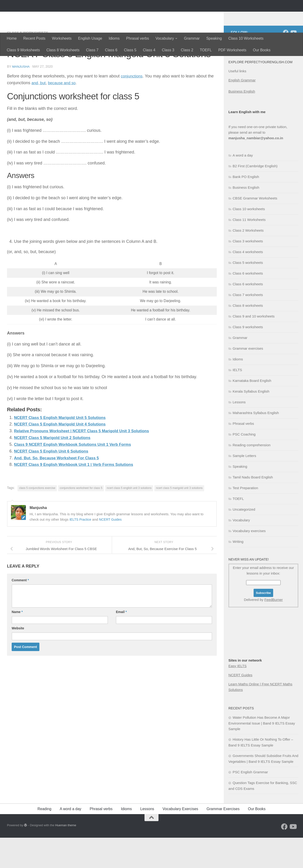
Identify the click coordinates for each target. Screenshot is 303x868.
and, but (39, 113)
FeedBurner (274, 630)
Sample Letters (244, 486)
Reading (45, 839)
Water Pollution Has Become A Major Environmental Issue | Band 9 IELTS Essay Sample (262, 753)
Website (18, 658)
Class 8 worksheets (248, 336)
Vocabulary (165, 38)
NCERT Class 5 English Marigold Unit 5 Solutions (63, 448)
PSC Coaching (244, 465)
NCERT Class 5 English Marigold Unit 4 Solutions (63, 454)
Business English (242, 122)
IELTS (237, 400)
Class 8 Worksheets (63, 50)
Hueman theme (66, 856)
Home (12, 38)
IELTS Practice (81, 549)
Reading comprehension (252, 475)
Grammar (192, 38)
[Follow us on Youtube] (293, 63)
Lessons (239, 432)
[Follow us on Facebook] (286, 63)
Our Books (262, 50)
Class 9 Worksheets (23, 50)
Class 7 (92, 50)
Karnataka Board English (252, 411)
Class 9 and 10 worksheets (254, 347)
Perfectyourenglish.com (61, 16)
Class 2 (187, 50)
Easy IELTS (238, 696)
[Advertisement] (252, 672)
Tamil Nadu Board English (253, 507)
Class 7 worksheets (248, 325)
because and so (64, 113)
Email (121, 642)
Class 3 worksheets (248, 271)
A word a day (243, 186)
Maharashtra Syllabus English (256, 443)
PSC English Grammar (250, 802)
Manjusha (21, 97)
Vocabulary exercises (249, 561)
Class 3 (168, 50)
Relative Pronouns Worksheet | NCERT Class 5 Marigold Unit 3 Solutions (86, 461)
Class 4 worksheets (248, 282)
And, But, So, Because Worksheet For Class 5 (60, 488)
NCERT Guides (112, 549)
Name (17, 642)
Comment (20, 610)
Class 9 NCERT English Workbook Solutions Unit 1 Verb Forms (77, 474)
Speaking (214, 38)
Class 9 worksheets (248, 357)
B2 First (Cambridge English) (255, 196)
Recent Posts (34, 38)
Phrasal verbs (138, 38)
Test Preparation (245, 518)
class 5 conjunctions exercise (37, 518)
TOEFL (206, 50)
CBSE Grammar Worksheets (255, 228)
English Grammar (242, 110)
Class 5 (130, 50)
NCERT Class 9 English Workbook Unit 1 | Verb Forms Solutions (78, 495)
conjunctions (132, 106)
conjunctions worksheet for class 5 (81, 518)
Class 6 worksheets (248, 304)
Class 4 (149, 50)
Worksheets (62, 38)
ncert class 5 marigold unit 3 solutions (179, 518)
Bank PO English (246, 207)
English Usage (90, 38)
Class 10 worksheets (249, 239)
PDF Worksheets (232, 50)
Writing (238, 572)
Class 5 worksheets (29, 63)
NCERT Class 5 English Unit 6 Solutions (54, 481)
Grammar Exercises (223, 839)
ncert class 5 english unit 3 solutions (129, 518)
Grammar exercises (248, 379)
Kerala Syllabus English (251, 422)
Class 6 (111, 50)
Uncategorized (244, 540)
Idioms (114, 38)
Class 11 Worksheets (249, 250)
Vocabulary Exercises (180, 839)
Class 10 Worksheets (246, 38)
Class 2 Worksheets (248, 261)
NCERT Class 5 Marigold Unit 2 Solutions (55, 468)
